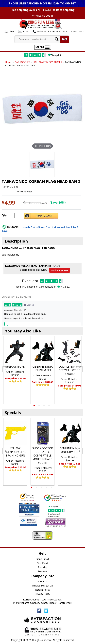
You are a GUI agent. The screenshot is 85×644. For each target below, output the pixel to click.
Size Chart (42, 563)
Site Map (43, 567)
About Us (43, 581)
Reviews (42, 571)
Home (8, 62)
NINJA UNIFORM (15, 367)
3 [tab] (44, 406)
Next (79, 369)
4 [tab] (49, 406)
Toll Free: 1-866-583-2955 (52, 31)
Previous (6, 369)
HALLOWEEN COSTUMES (47, 62)
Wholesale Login (42, 16)
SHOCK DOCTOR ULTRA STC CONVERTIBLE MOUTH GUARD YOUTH (43, 456)
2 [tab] (39, 406)
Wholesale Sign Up (42, 585)
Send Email (43, 559)
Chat (11, 31)
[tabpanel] (15, 370)
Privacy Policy (43, 594)
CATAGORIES (22, 62)
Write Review (24, 191)
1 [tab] (34, 406)
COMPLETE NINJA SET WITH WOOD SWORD (70, 370)
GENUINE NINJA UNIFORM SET (43, 368)
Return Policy (42, 590)
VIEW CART (77, 31)
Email (25, 31)
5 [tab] (51, 487)
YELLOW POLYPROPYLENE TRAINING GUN (15, 452)
